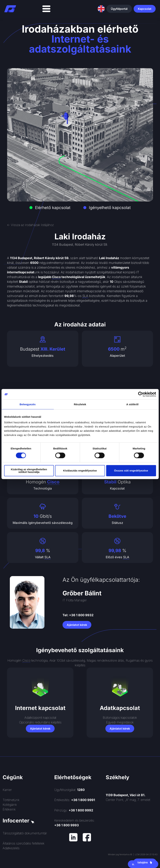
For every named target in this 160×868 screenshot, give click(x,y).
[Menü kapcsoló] (46, 9)
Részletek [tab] (80, 404)
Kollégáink (10, 805)
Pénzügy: (74, 810)
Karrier (7, 790)
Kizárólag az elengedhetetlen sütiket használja (29, 471)
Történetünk (11, 800)
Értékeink (9, 809)
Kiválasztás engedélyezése (80, 471)
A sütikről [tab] (132, 404)
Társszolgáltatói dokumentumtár (25, 833)
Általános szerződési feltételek (24, 843)
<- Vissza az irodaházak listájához (30, 225)
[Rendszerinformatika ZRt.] (132, 832)
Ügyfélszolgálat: (69, 790)
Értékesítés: (75, 800)
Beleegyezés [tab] (28, 404)
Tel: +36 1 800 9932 (78, 615)
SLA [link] (85, 296)
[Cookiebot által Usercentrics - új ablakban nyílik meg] (141, 394)
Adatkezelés (11, 848)
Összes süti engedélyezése (131, 471)
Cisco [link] (56, 277)
